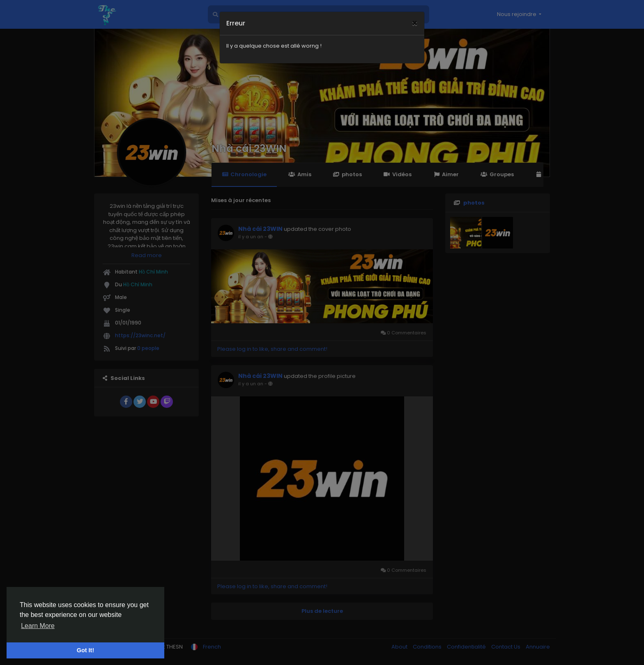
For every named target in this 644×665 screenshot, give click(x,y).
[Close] (415, 13)
